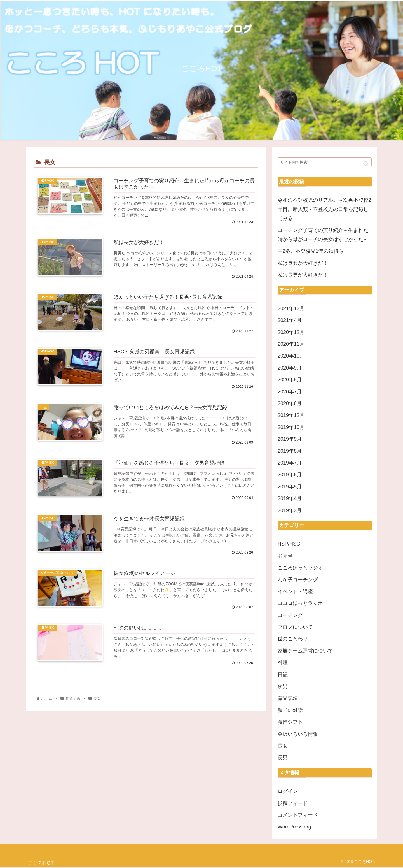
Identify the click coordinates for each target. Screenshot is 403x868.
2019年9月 (290, 439)
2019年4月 (290, 498)
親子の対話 (290, 710)
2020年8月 (290, 380)
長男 (283, 758)
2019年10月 (291, 427)
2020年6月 (290, 403)
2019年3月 (290, 510)
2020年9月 (290, 368)
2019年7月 (290, 463)
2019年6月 (290, 475)
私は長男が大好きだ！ (303, 275)
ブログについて (295, 627)
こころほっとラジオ (300, 568)
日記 (283, 675)
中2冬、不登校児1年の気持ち (311, 251)
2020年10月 (291, 356)
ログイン (288, 791)
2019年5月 (290, 487)
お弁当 (285, 556)
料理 (283, 663)
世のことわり (293, 639)
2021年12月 (291, 308)
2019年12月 (291, 415)
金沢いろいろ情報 (298, 734)
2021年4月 (290, 320)
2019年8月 (290, 451)
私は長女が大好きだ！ (303, 263)
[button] (366, 164)
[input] (325, 162)
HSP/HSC (289, 544)
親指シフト (290, 722)
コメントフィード (298, 815)
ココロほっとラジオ (300, 603)
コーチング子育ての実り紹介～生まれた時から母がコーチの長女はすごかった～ (323, 235)
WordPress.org (294, 827)
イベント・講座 (295, 591)
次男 (283, 686)
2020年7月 (290, 392)
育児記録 (288, 698)
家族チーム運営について (305, 651)
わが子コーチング (298, 580)
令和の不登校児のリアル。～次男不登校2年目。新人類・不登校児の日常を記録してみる (324, 209)
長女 (283, 746)
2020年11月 (291, 344)
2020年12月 (291, 332)
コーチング (290, 615)
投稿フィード (293, 803)
